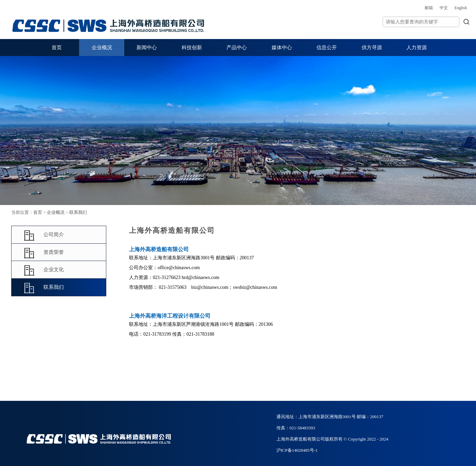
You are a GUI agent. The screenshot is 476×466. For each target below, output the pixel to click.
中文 (415, 8)
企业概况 (102, 48)
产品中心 (237, 48)
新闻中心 (147, 48)
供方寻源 (372, 48)
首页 (57, 48)
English (432, 8)
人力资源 (417, 48)
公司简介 (66, 235)
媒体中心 (282, 48)
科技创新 (192, 48)
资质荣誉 (66, 253)
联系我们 (101, 212)
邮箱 (400, 8)
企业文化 (66, 270)
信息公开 (327, 48)
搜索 (438, 22)
